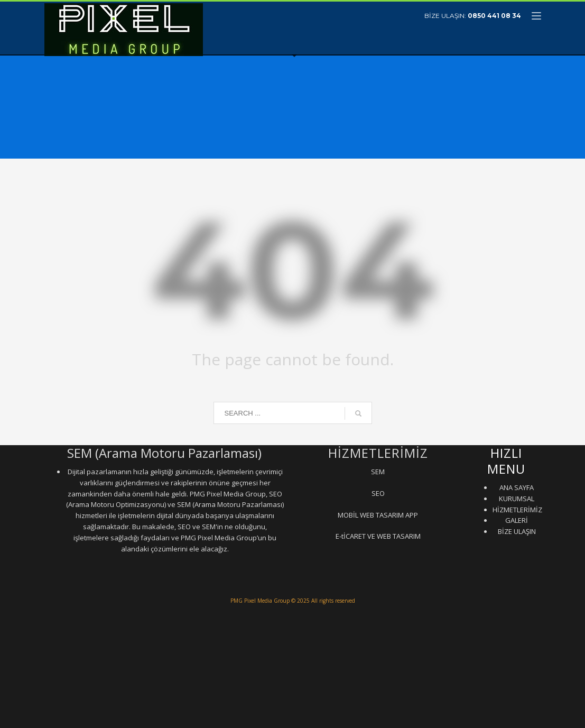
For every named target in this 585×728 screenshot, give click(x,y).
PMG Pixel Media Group (260, 601)
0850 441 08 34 (494, 16)
